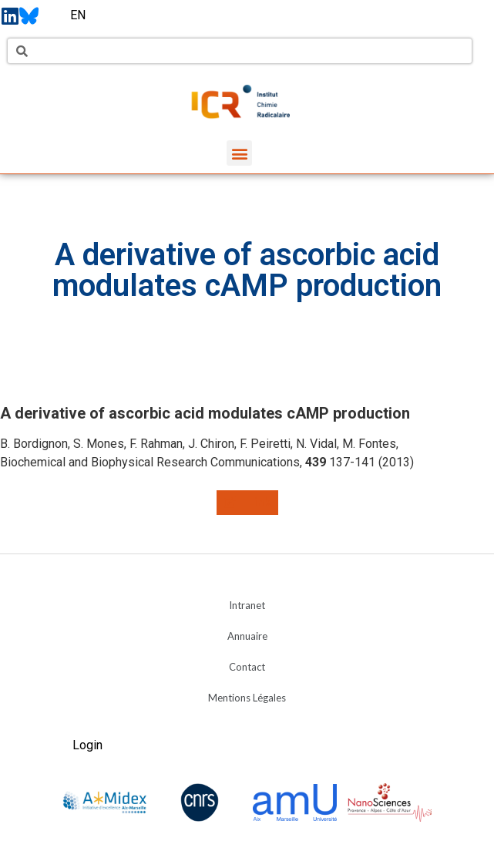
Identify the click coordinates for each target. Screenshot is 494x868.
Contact (247, 667)
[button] (239, 153)
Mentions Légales (247, 698)
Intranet (247, 605)
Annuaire (247, 636)
